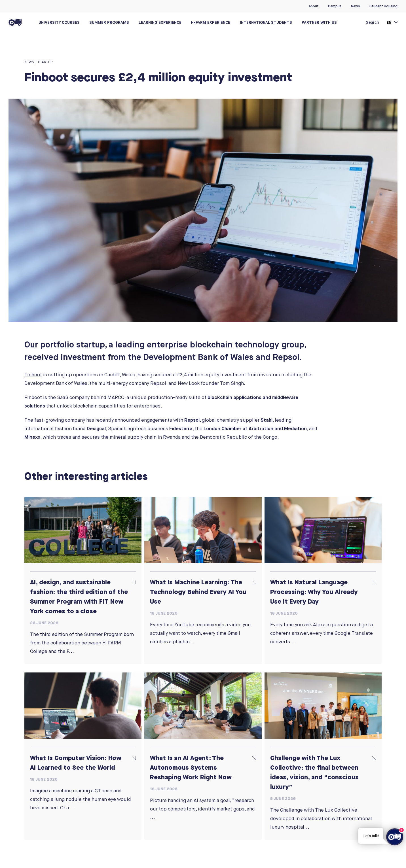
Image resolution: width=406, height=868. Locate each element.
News (356, 6)
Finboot (33, 375)
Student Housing (383, 6)
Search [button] (373, 22)
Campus (335, 6)
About (314, 6)
